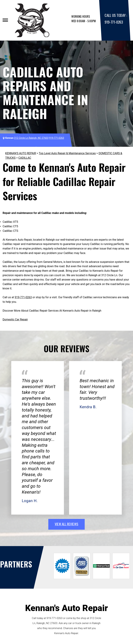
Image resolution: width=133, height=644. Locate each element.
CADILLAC (25, 158)
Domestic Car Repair (15, 319)
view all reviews (66, 524)
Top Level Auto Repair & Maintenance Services (67, 153)
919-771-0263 (114, 22)
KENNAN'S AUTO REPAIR (21, 153)
